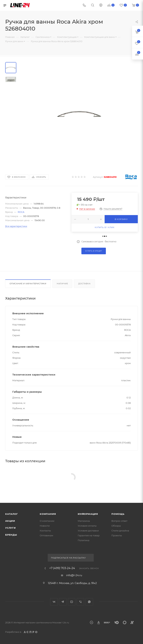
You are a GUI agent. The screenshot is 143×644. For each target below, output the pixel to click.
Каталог (12, 514)
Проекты (117, 535)
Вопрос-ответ (119, 521)
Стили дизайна (120, 531)
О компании (47, 521)
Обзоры (116, 526)
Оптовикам (46, 535)
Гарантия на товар (89, 535)
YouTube (72, 602)
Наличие (62, 284)
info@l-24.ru (74, 575)
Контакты (45, 531)
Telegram (63, 602)
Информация (88, 514)
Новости (45, 526)
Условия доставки (88, 531)
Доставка (84, 284)
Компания (48, 514)
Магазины (84, 521)
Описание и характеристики (28, 284)
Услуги (10, 528)
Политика (84, 540)
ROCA (21, 212)
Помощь (118, 514)
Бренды (11, 535)
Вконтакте (54, 602)
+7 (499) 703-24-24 (62, 568)
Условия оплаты (87, 526)
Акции (10, 521)
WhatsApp (89, 602)
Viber (80, 602)
